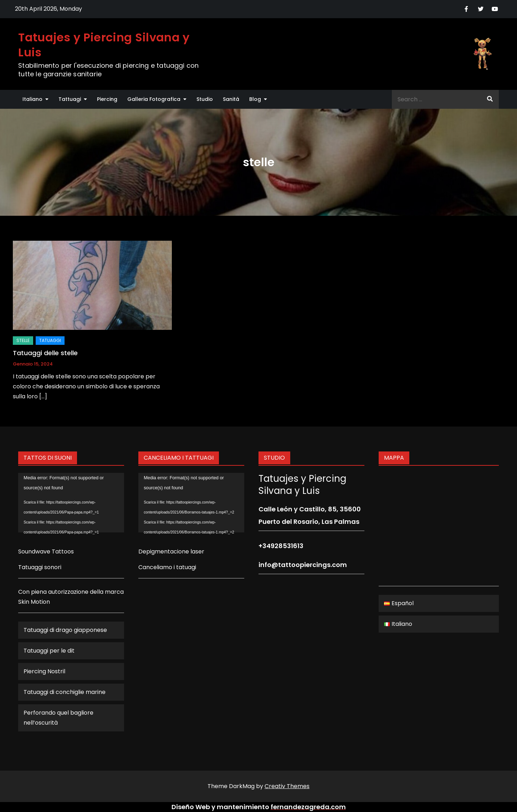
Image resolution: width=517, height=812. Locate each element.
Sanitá (231, 99)
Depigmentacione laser (171, 551)
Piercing (107, 99)
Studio (205, 99)
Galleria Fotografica (154, 99)
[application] (71, 503)
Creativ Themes (287, 786)
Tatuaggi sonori (40, 567)
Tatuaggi (50, 340)
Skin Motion (34, 602)
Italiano (32, 99)
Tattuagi (70, 99)
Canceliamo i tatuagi (167, 567)
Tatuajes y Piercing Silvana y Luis (104, 45)
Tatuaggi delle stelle (45, 353)
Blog (255, 99)
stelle (23, 340)
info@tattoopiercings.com (303, 565)
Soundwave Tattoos (46, 551)
